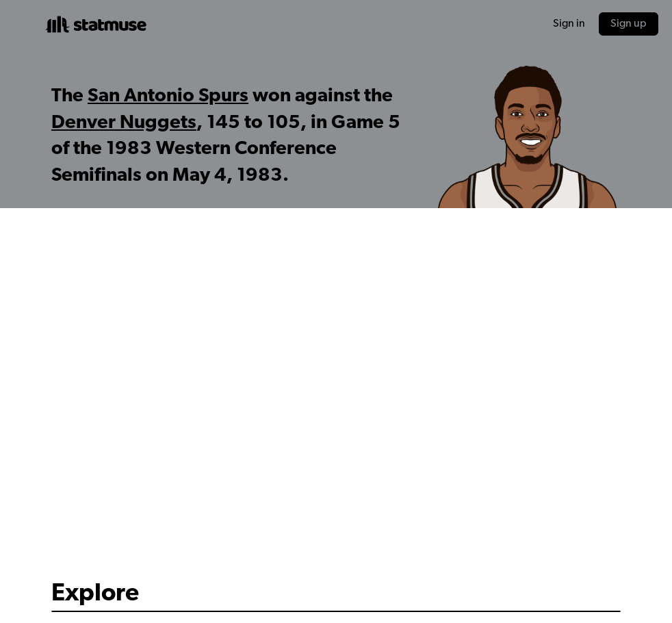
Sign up (629, 24)
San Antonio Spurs (168, 97)
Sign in (569, 24)
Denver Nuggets (124, 123)
